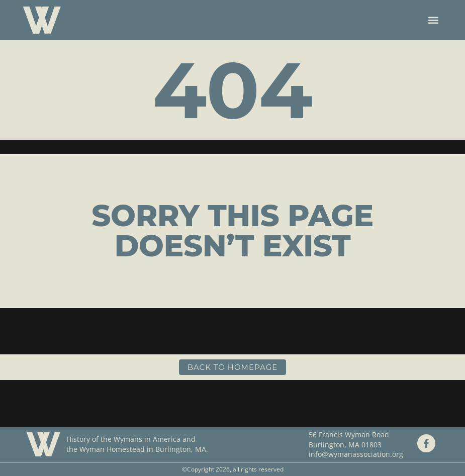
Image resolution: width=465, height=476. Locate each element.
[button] (434, 20)
